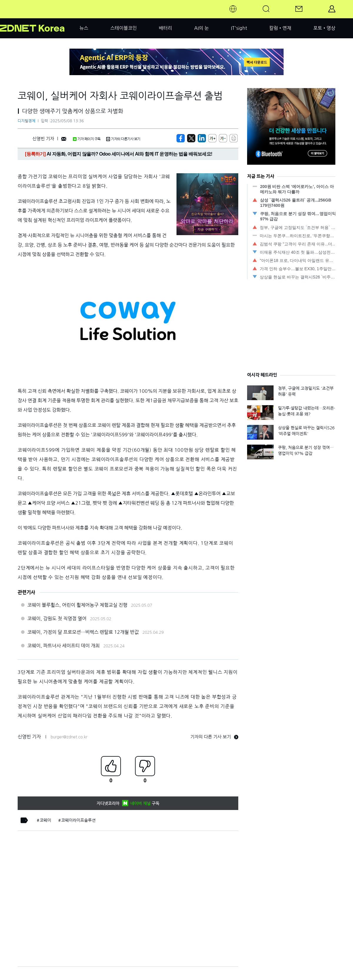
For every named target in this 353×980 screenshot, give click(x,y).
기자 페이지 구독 (87, 139)
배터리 (165, 28)
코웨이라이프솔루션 (78, 820)
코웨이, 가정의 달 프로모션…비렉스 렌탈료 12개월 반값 (83, 632)
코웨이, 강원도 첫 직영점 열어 (57, 618)
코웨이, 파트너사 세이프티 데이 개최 (64, 646)
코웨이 (45, 820)
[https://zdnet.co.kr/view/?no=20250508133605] (181, 138)
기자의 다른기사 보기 (123, 139)
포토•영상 (324, 28)
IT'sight (239, 28)
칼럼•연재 (280, 28)
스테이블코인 (124, 28)
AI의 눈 (202, 28)
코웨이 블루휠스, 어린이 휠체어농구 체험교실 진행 (77, 605)
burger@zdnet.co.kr (69, 737)
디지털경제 (26, 121)
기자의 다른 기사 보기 (214, 737)
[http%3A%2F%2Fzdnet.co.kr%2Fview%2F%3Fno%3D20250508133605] (202, 138)
